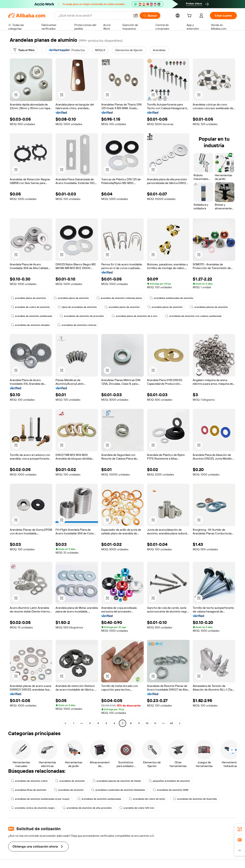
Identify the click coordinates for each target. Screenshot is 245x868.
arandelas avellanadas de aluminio (171, 298)
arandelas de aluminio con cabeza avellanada (193, 316)
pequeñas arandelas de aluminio (169, 781)
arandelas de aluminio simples (30, 325)
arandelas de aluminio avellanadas (99, 799)
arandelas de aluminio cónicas (77, 325)
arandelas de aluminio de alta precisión (87, 808)
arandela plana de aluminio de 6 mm (135, 316)
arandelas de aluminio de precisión (82, 316)
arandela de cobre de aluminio (30, 307)
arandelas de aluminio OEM (170, 790)
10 (147, 723)
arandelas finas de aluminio (29, 790)
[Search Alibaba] (94, 16)
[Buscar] (150, 16)
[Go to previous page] (65, 723)
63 (171, 723)
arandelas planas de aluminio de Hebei (117, 781)
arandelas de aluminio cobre (29, 781)
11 (155, 723)
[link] (240, 829)
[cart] (190, 16)
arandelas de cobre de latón (147, 799)
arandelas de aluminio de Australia (195, 799)
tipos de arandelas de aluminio (77, 307)
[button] (136, 16)
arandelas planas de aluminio (209, 307)
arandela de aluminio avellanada (31, 316)
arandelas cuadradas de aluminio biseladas (118, 790)
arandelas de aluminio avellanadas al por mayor (40, 799)
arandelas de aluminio (70, 781)
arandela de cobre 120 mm (137, 808)
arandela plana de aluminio (28, 298)
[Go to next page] (180, 723)
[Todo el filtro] (24, 50)
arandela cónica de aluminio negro (33, 808)
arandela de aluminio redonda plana (119, 298)
